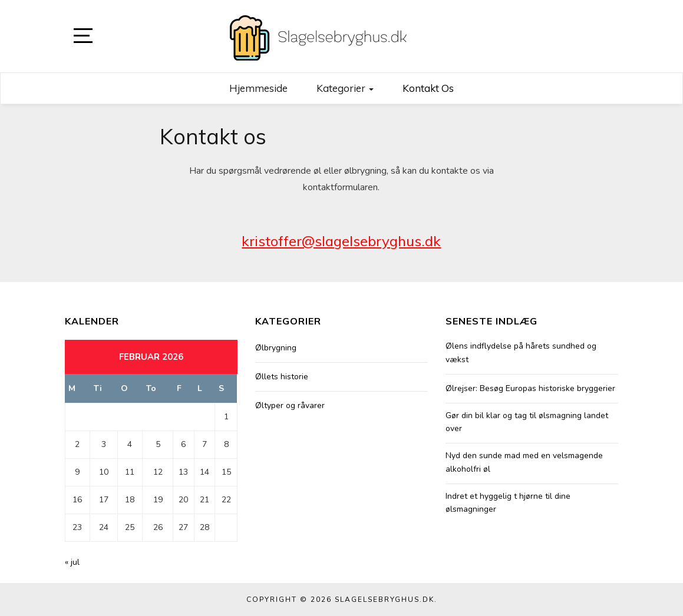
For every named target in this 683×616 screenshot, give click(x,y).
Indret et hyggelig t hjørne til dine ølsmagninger (508, 503)
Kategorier (345, 88)
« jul (72, 562)
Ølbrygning (276, 348)
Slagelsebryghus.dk (385, 600)
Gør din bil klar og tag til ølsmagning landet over (527, 422)
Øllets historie (282, 377)
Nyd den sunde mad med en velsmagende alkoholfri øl (524, 462)
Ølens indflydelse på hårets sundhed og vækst (521, 352)
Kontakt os (428, 88)
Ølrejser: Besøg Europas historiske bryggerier (530, 388)
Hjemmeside (258, 88)
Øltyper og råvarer (290, 405)
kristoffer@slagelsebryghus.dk (341, 241)
